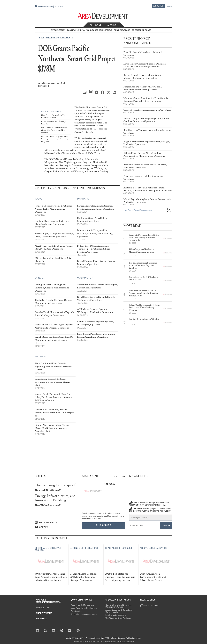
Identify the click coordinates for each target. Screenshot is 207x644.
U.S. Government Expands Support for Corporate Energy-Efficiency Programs (56, 139)
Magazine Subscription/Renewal (49, 601)
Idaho (38, 199)
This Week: (150, 510)
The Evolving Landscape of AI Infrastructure (55, 487)
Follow (95, 25)
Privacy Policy (112, 642)
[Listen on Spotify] (56, 527)
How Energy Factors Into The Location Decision (53, 117)
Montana (83, 199)
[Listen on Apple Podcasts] (56, 522)
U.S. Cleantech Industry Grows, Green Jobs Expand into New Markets (54, 130)
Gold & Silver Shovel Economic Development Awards (119, 606)
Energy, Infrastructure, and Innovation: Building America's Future (55, 500)
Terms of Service (125, 642)
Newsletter (43, 608)
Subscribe (158, 6)
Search (112, 25)
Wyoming (41, 357)
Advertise (59, 7)
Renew (169, 7)
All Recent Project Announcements (139, 210)
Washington (85, 278)
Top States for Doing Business (118, 618)
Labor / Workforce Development (84, 608)
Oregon (40, 278)
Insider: (149, 504)
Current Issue (44, 613)
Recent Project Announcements (55, 38)
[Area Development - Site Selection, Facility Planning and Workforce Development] (104, 16)
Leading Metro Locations (116, 615)
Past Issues (120, 476)
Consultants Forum (45, 7)
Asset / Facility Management (83, 605)
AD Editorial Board (142, 30)
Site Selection (77, 611)
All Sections (170, 30)
